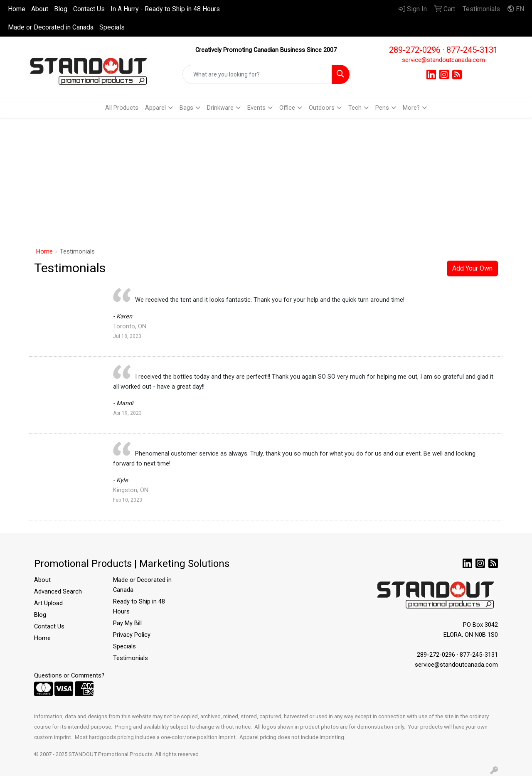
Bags (186, 108)
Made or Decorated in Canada (51, 27)
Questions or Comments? (69, 675)
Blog (61, 9)
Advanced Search (58, 591)
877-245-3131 (472, 50)
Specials (112, 27)
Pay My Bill (127, 623)
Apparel (155, 108)
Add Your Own (472, 268)
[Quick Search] (257, 74)
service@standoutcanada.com (443, 60)
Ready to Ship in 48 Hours (139, 606)
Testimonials (131, 658)
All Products (122, 108)
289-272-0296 (415, 50)
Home (17, 9)
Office (287, 108)
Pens (382, 108)
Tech (355, 108)
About (40, 9)
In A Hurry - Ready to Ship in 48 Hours (165, 9)
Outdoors (322, 108)
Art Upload (48, 603)
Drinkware (220, 108)
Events (256, 108)
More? (411, 108)
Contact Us (89, 9)
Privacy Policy (132, 635)
